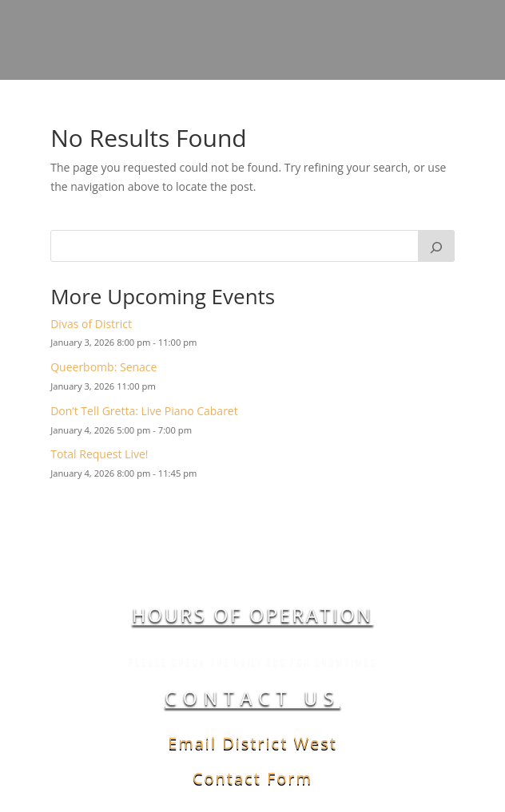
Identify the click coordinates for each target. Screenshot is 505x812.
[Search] (436, 246)
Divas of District (91, 324)
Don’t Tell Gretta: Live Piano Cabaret (144, 411)
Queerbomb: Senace (103, 367)
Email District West (252, 743)
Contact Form (252, 778)
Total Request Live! (99, 454)
